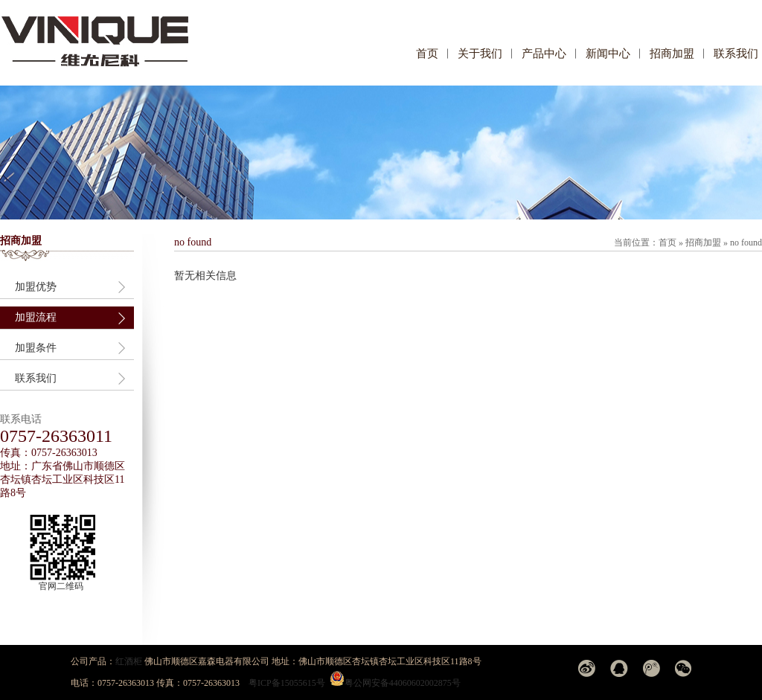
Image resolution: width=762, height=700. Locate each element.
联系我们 (736, 54)
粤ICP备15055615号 (287, 683)
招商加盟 (672, 54)
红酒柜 (129, 661)
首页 (427, 54)
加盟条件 (36, 348)
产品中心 (544, 54)
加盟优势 (36, 287)
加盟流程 (36, 317)
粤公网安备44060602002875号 (403, 683)
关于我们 (480, 54)
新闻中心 (608, 54)
